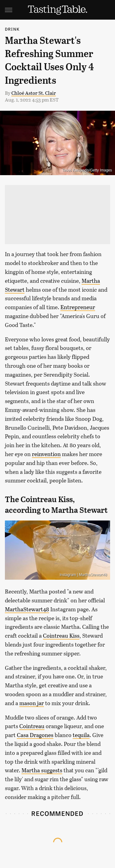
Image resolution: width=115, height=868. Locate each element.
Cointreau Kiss (61, 636)
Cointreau (32, 726)
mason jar (32, 703)
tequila (81, 735)
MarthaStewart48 (27, 609)
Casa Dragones (35, 735)
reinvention (46, 454)
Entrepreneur (78, 307)
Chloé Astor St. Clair (34, 93)
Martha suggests (42, 770)
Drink (12, 29)
